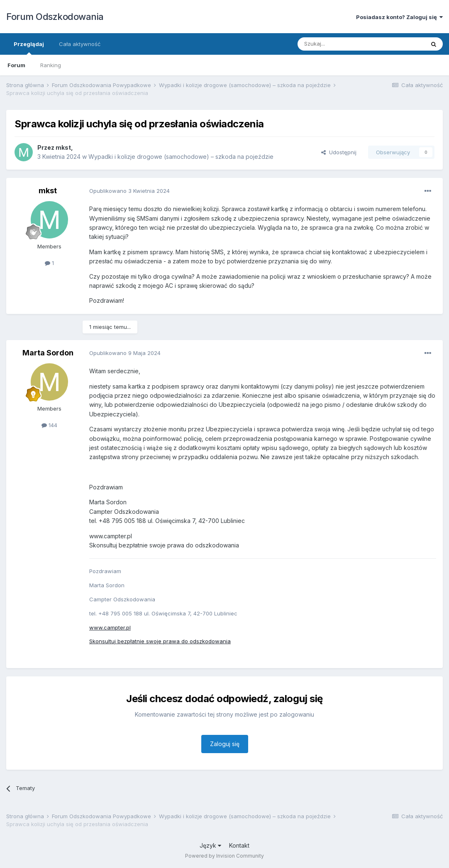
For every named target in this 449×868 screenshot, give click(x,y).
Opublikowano (129, 191)
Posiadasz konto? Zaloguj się (399, 17)
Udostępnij (339, 152)
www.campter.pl (110, 627)
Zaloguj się (225, 744)
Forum (16, 65)
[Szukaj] (340, 44)
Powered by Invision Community (224, 856)
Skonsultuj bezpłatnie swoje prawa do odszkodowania (160, 641)
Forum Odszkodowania (55, 17)
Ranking (51, 65)
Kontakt (239, 845)
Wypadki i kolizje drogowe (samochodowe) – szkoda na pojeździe (181, 157)
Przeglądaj (29, 48)
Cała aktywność (80, 44)
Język (210, 845)
